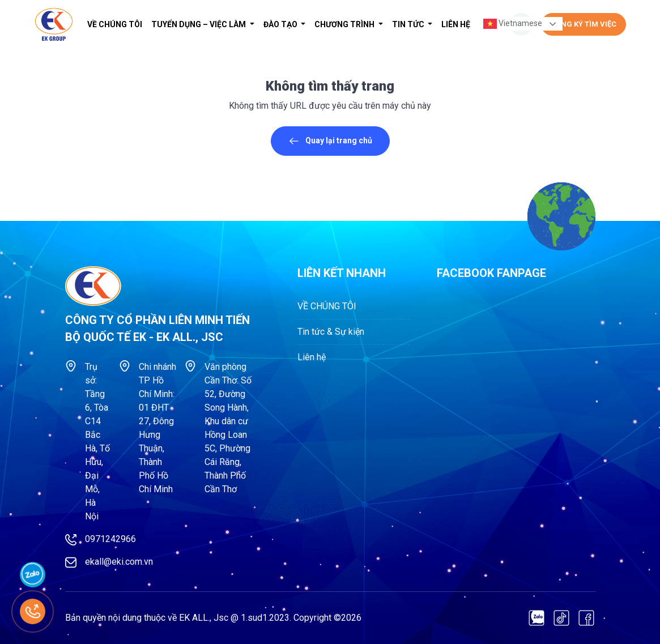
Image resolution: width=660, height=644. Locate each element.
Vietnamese (513, 24)
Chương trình (345, 24)
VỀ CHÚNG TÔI (115, 24)
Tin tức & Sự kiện (331, 332)
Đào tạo (281, 24)
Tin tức (409, 24)
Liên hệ (456, 24)
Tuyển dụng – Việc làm (199, 24)
